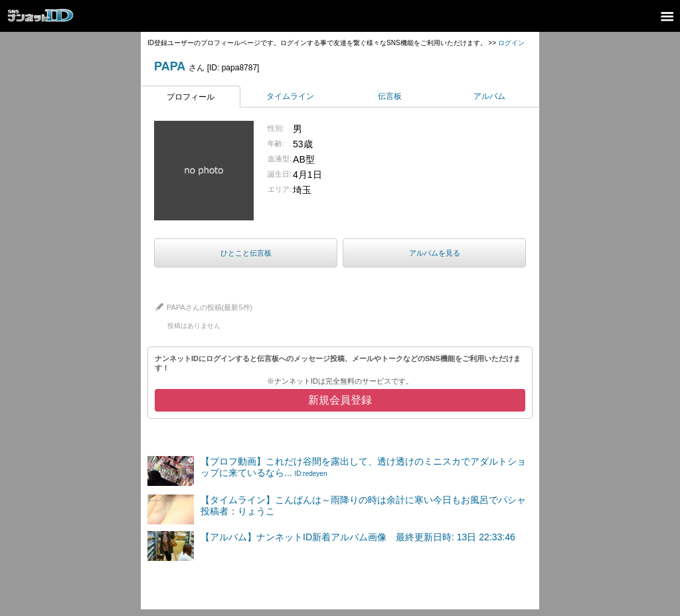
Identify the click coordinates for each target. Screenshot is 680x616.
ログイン (511, 43)
